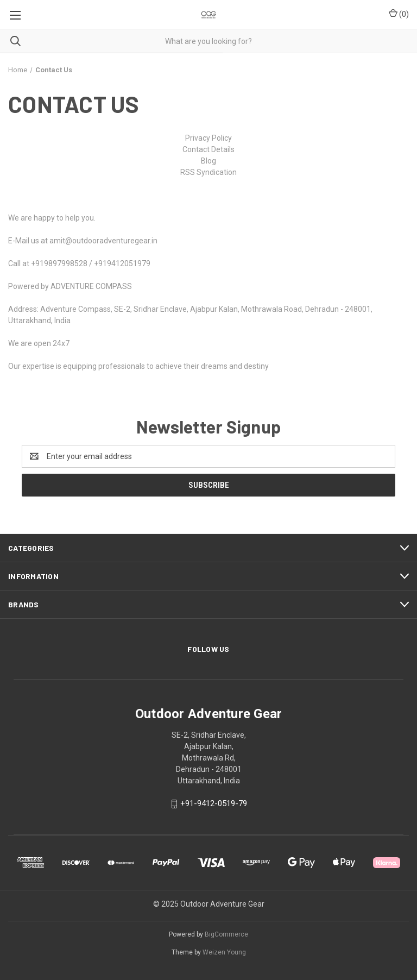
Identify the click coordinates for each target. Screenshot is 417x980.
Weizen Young (224, 952)
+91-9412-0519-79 (214, 804)
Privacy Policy (208, 138)
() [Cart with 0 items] (399, 14)
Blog (208, 161)
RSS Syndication (208, 172)
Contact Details (208, 149)
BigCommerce (226, 934)
